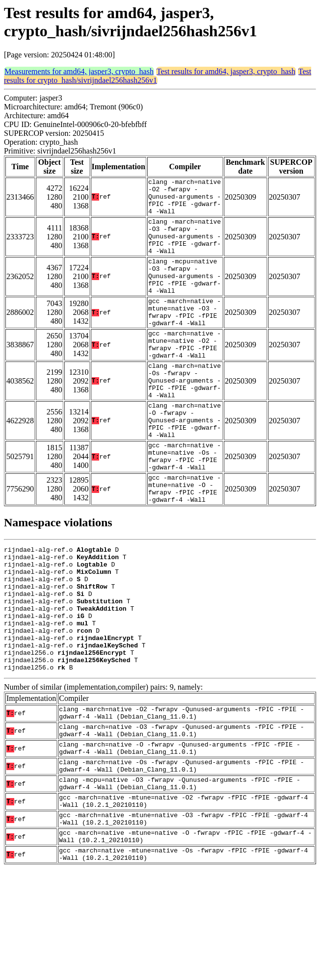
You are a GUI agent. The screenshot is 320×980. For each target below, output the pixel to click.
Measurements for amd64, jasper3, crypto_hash (79, 71)
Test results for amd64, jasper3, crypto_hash (226, 71)
